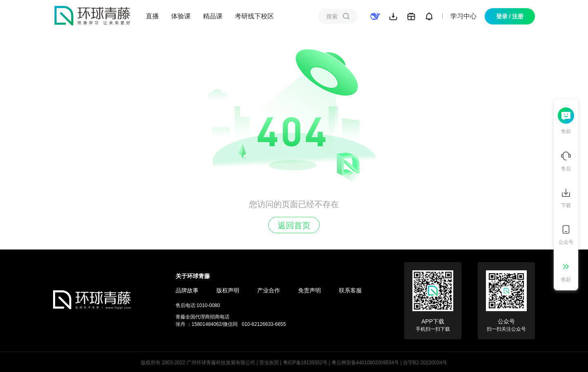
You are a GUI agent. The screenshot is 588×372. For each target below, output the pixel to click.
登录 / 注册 (510, 16)
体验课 (181, 16)
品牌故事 (187, 290)
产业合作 (269, 290)
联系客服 (350, 290)
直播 (152, 16)
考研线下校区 (254, 16)
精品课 (213, 16)
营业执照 (269, 363)
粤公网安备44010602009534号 (365, 363)
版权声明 (228, 290)
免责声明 (310, 290)
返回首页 (294, 225)
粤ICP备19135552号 (305, 363)
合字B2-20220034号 (425, 363)
